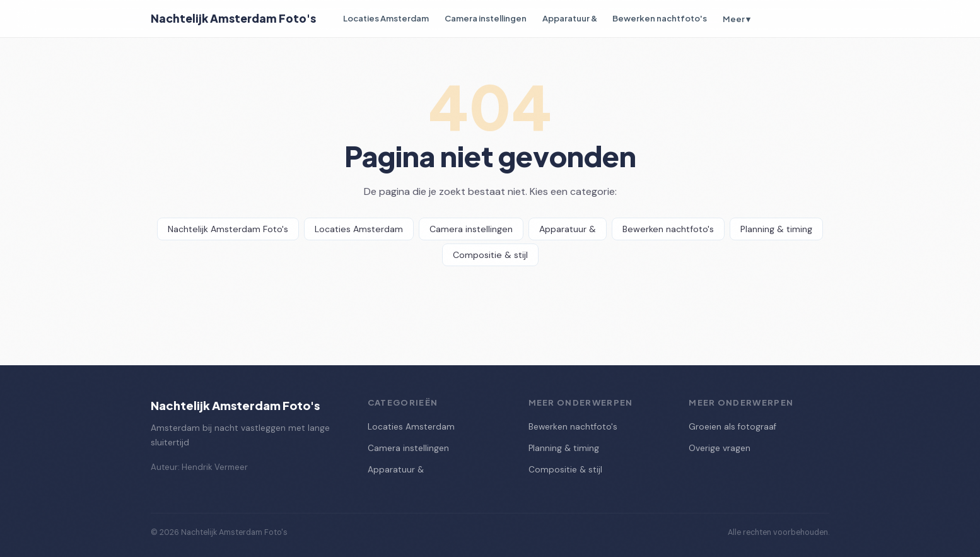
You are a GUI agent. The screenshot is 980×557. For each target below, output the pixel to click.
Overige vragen (720, 448)
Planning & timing (776, 229)
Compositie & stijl (490, 255)
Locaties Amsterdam (386, 18)
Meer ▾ (737, 19)
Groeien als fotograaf (732, 427)
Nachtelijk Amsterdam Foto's (233, 18)
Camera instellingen (486, 18)
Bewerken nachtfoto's (660, 18)
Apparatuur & (570, 18)
